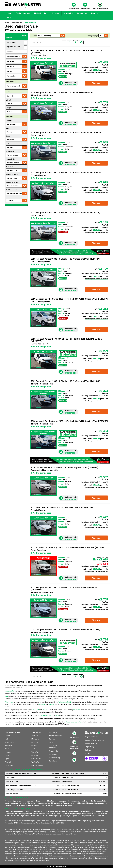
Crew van (35, 746)
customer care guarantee (73, 722)
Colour (8, 136)
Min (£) (8, 100)
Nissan (7, 749)
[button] (96, 83)
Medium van (36, 739)
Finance (56, 13)
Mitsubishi (44, 715)
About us (95, 13)
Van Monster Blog (55, 736)
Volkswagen (9, 702)
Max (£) (9, 108)
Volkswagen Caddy (65, 702)
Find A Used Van (23, 13)
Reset (24, 36)
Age (7, 128)
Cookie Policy (54, 754)
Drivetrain (9, 167)
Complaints (53, 761)
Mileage (9, 121)
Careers (52, 739)
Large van (35, 742)
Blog (9, 18)
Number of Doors (12, 174)
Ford (6, 697)
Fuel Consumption (12, 190)
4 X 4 (33, 749)
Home (9, 13)
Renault (7, 755)
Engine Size (10, 151)
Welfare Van (36, 762)
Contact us (82, 13)
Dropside (35, 755)
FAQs (51, 742)
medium (42, 704)
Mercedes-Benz (10, 691)
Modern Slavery (55, 758)
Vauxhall (8, 762)
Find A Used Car (41, 13)
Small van (35, 736)
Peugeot (36, 710)
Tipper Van (35, 752)
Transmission (11, 159)
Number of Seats (12, 182)
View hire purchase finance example (96, 72)
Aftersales (68, 13)
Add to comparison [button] (41, 58)
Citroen (45, 710)
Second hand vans (38, 765)
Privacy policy (54, 751)
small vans (77, 710)
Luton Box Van (36, 759)
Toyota (51, 715)
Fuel (7, 144)
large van (52, 704)
